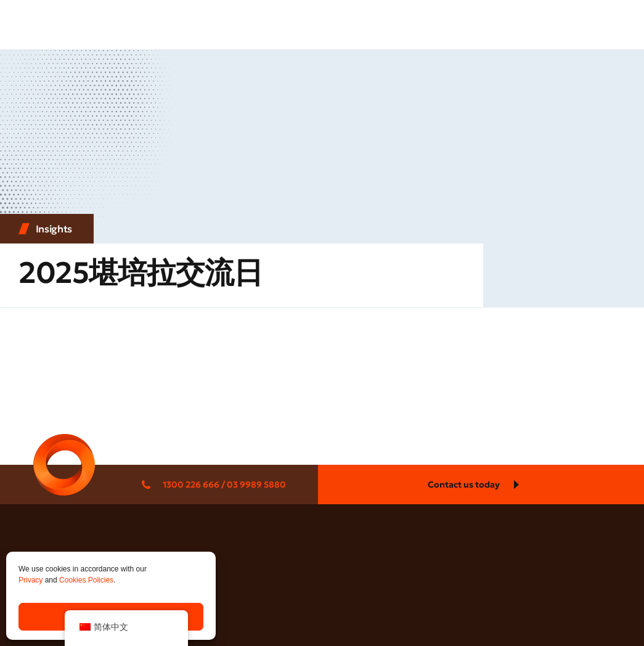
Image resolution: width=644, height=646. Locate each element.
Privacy (31, 580)
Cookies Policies (86, 580)
